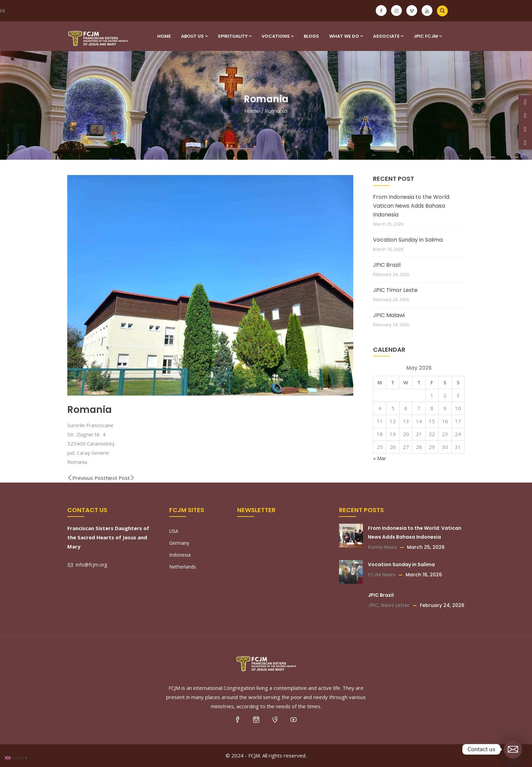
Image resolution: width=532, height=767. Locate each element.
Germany (179, 543)
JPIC (373, 605)
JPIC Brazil (387, 265)
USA (174, 531)
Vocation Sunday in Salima (408, 240)
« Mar (380, 458)
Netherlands (183, 567)
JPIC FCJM (428, 36)
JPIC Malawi (389, 315)
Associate (388, 36)
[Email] (513, 749)
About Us (194, 36)
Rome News (382, 547)
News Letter (395, 605)
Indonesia (180, 555)
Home (164, 36)
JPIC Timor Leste (395, 290)
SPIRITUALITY (235, 36)
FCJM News (382, 575)
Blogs (311, 36)
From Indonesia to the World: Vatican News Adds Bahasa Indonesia (412, 206)
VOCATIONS (278, 36)
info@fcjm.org (87, 565)
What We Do (346, 36)
